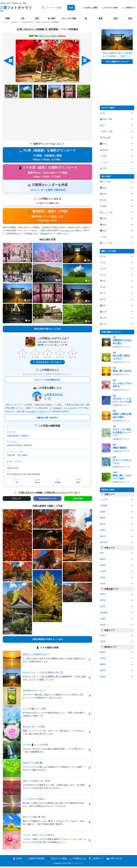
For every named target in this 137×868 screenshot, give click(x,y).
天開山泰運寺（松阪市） (18, 437)
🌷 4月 (103, 275)
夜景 (101, 18)
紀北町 (103, 658)
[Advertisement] (47, 119)
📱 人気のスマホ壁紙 (57, 860)
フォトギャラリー (16, 9)
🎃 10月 (103, 312)
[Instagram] (49, 400)
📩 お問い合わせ (114, 860)
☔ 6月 (103, 287)
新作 (37, 18)
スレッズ (68, 410)
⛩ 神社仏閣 (105, 138)
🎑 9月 (103, 305)
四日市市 (104, 542)
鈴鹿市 (103, 530)
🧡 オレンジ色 (106, 212)
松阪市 (15, 22)
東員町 (103, 512)
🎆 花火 (103, 144)
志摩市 (103, 600)
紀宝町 (103, 677)
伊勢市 (103, 594)
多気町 (103, 578)
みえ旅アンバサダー (37, 413)
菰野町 (103, 518)
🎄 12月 (103, 324)
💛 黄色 (103, 206)
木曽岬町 (104, 506)
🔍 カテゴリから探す (110, 8)
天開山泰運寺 (27, 22)
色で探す (52, 18)
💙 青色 (103, 188)
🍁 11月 (103, 318)
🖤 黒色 (103, 231)
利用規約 (44, 235)
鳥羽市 (103, 606)
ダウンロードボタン (48, 36)
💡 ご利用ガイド (96, 860)
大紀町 (103, 584)
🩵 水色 (103, 200)
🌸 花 (102, 113)
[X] (45, 400)
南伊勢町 (104, 613)
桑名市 (103, 524)
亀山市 (103, 536)
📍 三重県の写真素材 (35, 860)
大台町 (103, 571)
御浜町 (103, 664)
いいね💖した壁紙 (90, 8)
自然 (115, 18)
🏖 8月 (103, 299)
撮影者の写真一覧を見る (47, 419)
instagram (57, 410)
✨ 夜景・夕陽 (106, 131)
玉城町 (103, 619)
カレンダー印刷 (69, 18)
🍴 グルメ (104, 162)
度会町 (103, 625)
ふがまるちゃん (67, 232)
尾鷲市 (103, 652)
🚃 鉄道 (103, 168)
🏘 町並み (104, 150)
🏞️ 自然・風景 (106, 119)
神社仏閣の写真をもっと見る (48, 330)
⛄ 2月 (103, 263)
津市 (102, 553)
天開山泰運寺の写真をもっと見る (48, 641)
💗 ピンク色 (105, 182)
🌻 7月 (103, 293)
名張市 (103, 642)
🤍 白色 (103, 237)
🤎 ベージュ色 (106, 243)
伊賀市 (103, 635)
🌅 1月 (103, 256)
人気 (22, 18)
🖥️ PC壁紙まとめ (78, 860)
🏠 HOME (17, 860)
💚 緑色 (103, 194)
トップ (5, 22)
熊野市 (103, 670)
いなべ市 (104, 499)
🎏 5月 (103, 281)
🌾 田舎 (103, 156)
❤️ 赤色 (103, 218)
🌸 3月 (103, 269)
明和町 (103, 565)
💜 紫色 (103, 225)
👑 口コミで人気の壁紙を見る (47, 381)
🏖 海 (102, 125)
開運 (8, 18)
